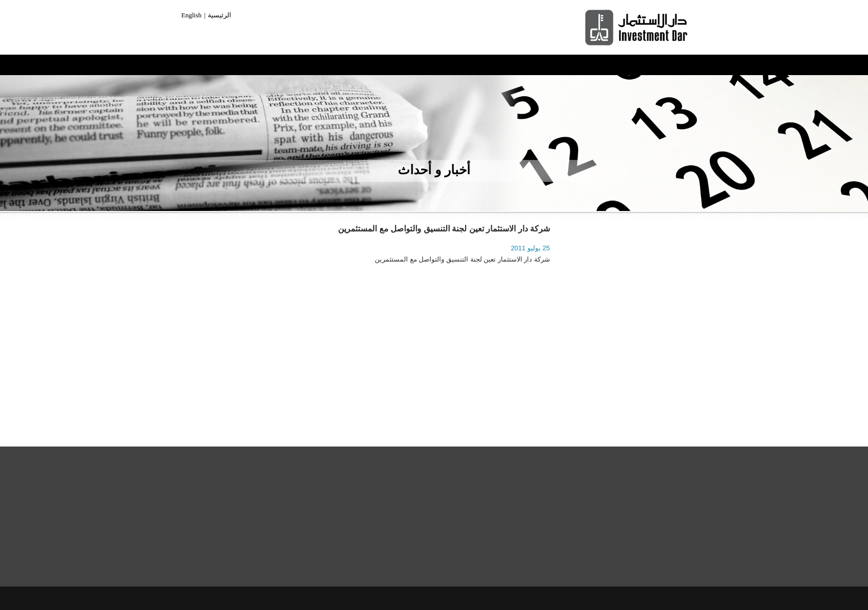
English (191, 15)
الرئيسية (220, 15)
